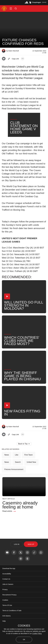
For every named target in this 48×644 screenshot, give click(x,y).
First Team (28, 467)
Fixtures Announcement (14, 481)
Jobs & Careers (8, 596)
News (7, 467)
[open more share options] (23, 59)
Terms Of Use (7, 617)
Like (17, 467)
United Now (31, 474)
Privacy (5, 601)
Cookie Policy (37, 633)
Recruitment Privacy (9, 607)
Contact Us (6, 591)
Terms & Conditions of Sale (12, 622)
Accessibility (7, 585)
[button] (11, 9)
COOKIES (24, 626)
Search (18, 474)
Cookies (5, 612)
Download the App (9, 580)
